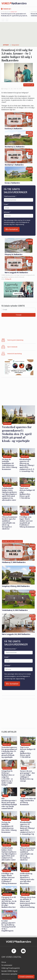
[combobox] (5, 216)
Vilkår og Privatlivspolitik (11, 968)
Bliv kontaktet (12, 229)
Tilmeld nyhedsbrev (26, 977)
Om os (4, 962)
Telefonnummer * (10, 196)
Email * (6, 204)
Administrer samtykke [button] (9, 974)
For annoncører (7, 965)
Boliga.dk (8, 279)
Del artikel (29, 85)
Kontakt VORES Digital (9, 971)
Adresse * (7, 212)
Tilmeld (18, 315)
